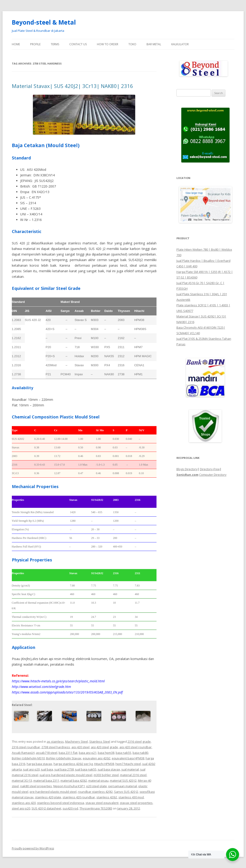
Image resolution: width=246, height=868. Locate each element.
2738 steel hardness (56, 747)
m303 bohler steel (106, 775)
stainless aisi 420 (24, 803)
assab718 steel (47, 753)
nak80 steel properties (36, 786)
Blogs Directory (187, 469)
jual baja (47, 769)
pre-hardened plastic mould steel (53, 792)
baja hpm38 (106, 753)
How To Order (108, 44)
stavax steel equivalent (102, 803)
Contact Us (78, 44)
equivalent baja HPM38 (128, 758)
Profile (35, 44)
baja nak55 (123, 753)
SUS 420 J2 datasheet (46, 808)
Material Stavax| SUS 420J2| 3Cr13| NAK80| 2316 (72, 86)
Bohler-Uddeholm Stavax (64, 758)
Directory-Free (210, 469)
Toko (132, 44)
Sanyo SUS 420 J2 (126, 792)
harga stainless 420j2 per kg (73, 764)
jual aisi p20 (31, 769)
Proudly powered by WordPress (33, 848)
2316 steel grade (139, 742)
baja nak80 (140, 753)
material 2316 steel (133, 775)
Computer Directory (213, 475)
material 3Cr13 (22, 781)
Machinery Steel (77, 742)
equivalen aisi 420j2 (97, 758)
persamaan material (123, 786)
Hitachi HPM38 (104, 764)
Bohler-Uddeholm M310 (28, 758)
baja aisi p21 (88, 753)
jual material (130, 769)
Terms (55, 44)
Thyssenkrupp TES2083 (96, 808)
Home (16, 44)
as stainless (55, 742)
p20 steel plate (97, 786)
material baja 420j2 (74, 781)
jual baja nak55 (86, 769)
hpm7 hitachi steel (128, 764)
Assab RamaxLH (23, 753)
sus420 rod (70, 808)
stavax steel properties (136, 803)
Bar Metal (154, 44)
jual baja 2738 (64, 769)
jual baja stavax (109, 769)
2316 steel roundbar (26, 747)
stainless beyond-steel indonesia (61, 803)
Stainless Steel (100, 742)
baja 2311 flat (68, 753)
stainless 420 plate (48, 797)
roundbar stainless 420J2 (95, 792)
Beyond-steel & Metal (44, 22)
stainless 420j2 (107, 797)
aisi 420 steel (80, 747)
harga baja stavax (39, 764)
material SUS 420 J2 (123, 781)
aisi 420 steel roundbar (136, 747)
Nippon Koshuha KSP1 (69, 786)
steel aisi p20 (21, 808)
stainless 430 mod (131, 797)
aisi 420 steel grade (104, 747)
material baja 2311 (46, 781)
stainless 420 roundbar (79, 797)
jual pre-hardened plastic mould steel (66, 775)
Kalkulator (180, 44)
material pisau (98, 781)
